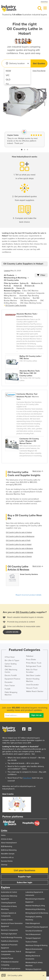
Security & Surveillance (34, 931)
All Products (9, 275)
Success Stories (7, 861)
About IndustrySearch (9, 843)
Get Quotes (39, 63)
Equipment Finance (12, 679)
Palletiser (30, 656)
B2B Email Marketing (9, 850)
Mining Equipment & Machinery (37, 913)
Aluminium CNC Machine (14, 293)
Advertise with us (7, 857)
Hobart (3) (18, 286)
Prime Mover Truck (34, 663)
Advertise (44, 2)
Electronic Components (9, 930)
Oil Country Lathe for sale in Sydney (19, 532)
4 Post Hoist (10, 657)
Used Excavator (32, 685)
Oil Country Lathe (11, 280)
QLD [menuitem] (8, 80)
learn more (12, 632)
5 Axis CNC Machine (30, 291)
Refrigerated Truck (34, 666)
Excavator (9, 682)
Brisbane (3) (29, 286)
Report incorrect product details (29, 595)
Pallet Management (33, 923)
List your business (25, 870)
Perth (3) (7, 286)
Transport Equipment (33, 938)
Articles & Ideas (7, 839)
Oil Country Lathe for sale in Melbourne (20, 536)
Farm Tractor (10, 686)
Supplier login (24, 877)
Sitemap (4, 865)
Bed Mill (36, 298)
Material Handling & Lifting (35, 906)
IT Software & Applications (11, 969)
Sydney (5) (24, 283)
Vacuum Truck (32, 688)
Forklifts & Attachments (10, 941)
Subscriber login (24, 882)
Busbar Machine (10, 301)
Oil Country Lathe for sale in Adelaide (19, 552)
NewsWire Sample (8, 854)
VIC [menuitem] (8, 75)
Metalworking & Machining (15, 278)
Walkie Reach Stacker (35, 691)
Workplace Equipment (33, 969)
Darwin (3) (20, 288)
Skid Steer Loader (33, 675)
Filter (41, 275)
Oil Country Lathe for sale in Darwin (19, 557)
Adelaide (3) (9, 288)
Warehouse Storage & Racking (36, 945)
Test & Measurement (33, 934)
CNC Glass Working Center (31, 303)
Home (3, 835)
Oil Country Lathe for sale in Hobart (19, 544)
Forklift (7, 689)
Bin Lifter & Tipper (12, 660)
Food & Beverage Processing (11, 938)
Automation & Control (9, 892)
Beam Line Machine (22, 298)
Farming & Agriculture (9, 934)
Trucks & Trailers (31, 942)
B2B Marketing (7, 846)
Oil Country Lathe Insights (16, 305)
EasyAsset (27, 778)
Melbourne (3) (37, 283)
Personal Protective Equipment (37, 927)
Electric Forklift (11, 675)
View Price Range (39, 71)
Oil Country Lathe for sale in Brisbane (19, 548)
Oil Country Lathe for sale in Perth (18, 540)
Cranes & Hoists (7, 920)
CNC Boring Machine (29, 301)
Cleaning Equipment (8, 903)
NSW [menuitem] (8, 71)
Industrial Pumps (7, 958)
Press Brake (31, 660)
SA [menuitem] (7, 84)
